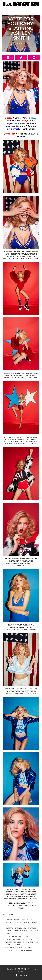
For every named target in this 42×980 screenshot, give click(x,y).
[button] (8, 58)
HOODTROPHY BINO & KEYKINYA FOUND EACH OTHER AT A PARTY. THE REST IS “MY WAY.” (22, 931)
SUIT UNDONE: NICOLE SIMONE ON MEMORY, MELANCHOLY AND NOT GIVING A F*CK (22, 922)
